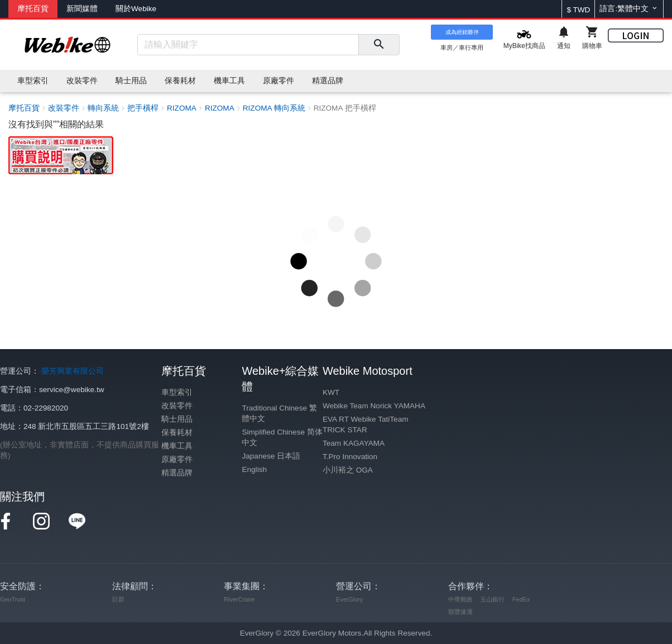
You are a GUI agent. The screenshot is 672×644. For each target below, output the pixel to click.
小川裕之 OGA (348, 470)
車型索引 (177, 392)
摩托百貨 (33, 9)
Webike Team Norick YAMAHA (374, 406)
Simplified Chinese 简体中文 (282, 437)
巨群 (118, 599)
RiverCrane (239, 599)
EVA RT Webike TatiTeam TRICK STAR (366, 424)
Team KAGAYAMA (354, 443)
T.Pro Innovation (350, 457)
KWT (331, 392)
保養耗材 (177, 433)
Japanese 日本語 (271, 456)
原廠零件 (177, 459)
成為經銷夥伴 (462, 32)
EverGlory (349, 599)
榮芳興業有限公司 (73, 371)
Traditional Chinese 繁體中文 (279, 413)
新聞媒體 (82, 9)
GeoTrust (13, 599)
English (254, 469)
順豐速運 (460, 612)
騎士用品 (177, 419)
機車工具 (177, 446)
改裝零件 (177, 406)
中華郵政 (460, 599)
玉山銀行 (492, 599)
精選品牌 (177, 473)
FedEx (521, 599)
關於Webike (136, 9)
